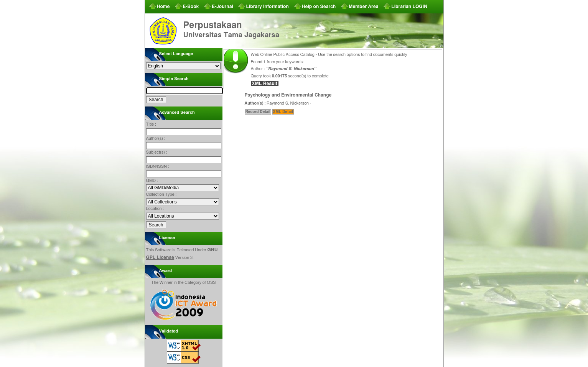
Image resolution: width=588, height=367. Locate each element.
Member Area (364, 7)
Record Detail (258, 112)
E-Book (191, 7)
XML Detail (283, 112)
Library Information (267, 7)
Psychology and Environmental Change (288, 95)
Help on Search (319, 7)
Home (163, 7)
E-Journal (222, 7)
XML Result (265, 84)
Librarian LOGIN (409, 7)
